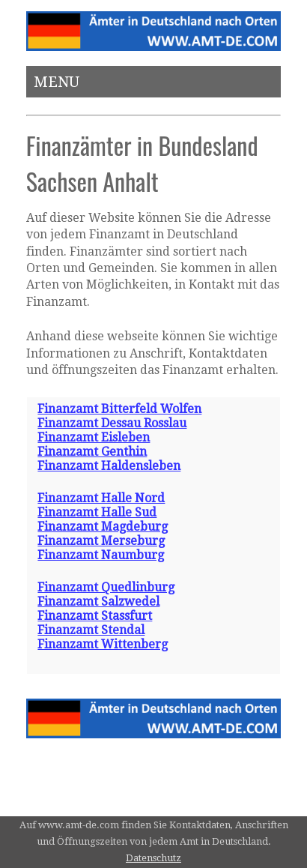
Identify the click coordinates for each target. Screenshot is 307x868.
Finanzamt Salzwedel (98, 602)
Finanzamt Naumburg (101, 555)
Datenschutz (153, 858)
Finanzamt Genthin (92, 452)
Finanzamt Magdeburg (103, 527)
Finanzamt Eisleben (94, 437)
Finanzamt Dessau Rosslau (112, 423)
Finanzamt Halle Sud (97, 512)
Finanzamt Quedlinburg (106, 587)
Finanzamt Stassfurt (95, 616)
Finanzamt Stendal (91, 630)
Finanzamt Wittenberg (103, 644)
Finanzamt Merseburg (101, 541)
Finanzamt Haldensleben (109, 466)
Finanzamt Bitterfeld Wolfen (119, 409)
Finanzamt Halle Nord (101, 498)
